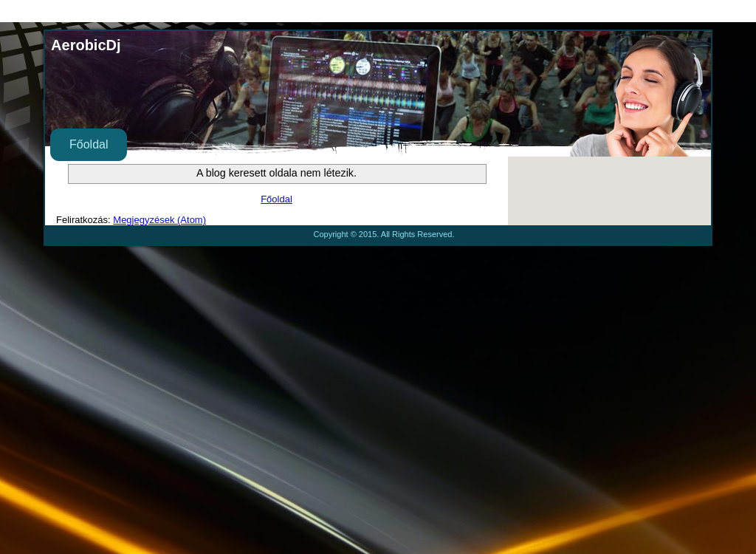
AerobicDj (86, 45)
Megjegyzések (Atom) (159, 220)
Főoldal (89, 144)
